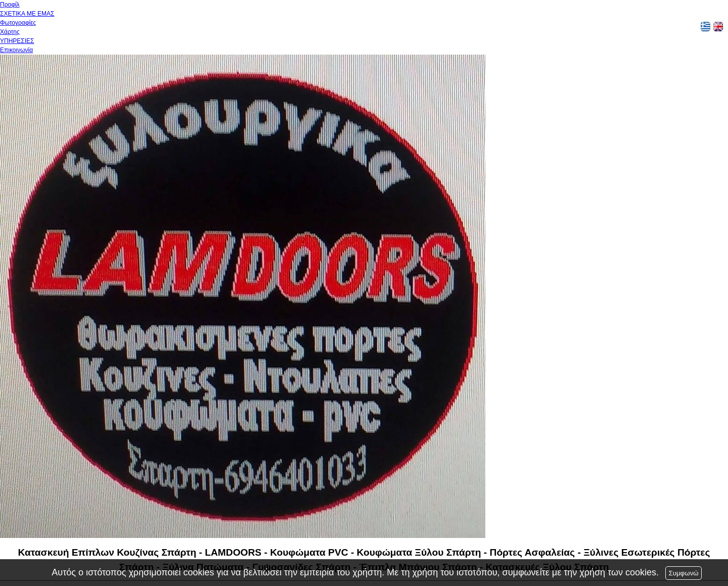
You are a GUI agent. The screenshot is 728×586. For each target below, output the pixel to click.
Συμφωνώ (683, 573)
